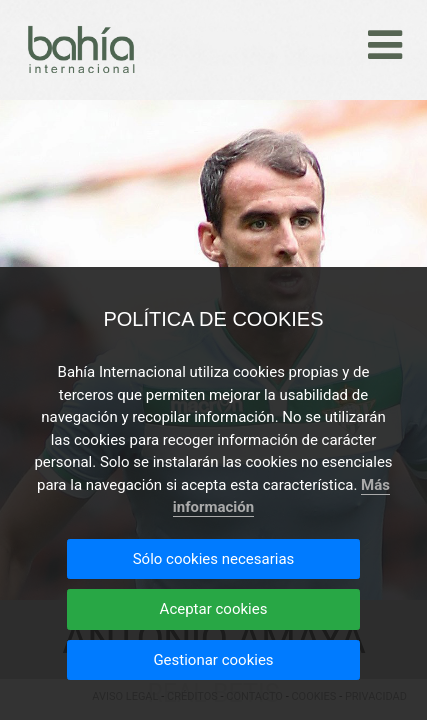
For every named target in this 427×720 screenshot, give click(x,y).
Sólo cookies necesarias (214, 559)
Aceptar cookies (214, 609)
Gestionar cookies (213, 660)
